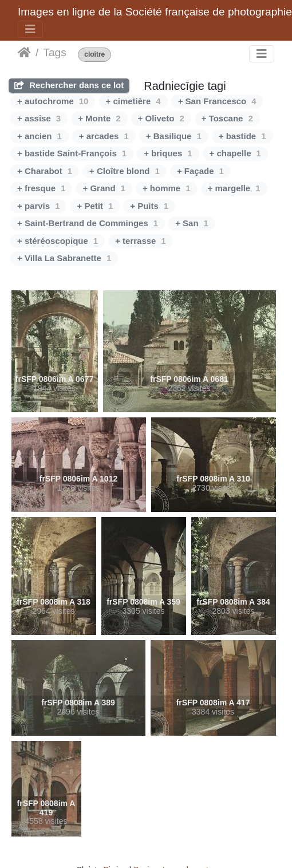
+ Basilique (174, 136)
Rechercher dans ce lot (69, 85)
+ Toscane (227, 118)
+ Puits (149, 206)
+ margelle (234, 188)
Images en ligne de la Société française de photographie (155, 12)
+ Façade (200, 171)
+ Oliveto (161, 118)
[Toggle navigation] (30, 29)
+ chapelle (235, 153)
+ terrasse (141, 241)
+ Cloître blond (125, 171)
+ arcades (104, 136)
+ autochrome (53, 101)
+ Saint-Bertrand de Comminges (88, 223)
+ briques (168, 153)
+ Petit (95, 206)
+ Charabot (45, 171)
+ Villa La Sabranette (64, 258)
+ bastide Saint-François (72, 153)
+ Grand (104, 188)
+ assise (39, 118)
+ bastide (242, 136)
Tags (55, 52)
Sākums (24, 53)
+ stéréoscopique (58, 241)
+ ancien (40, 136)
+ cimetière (133, 101)
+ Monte (99, 118)
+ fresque (41, 188)
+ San (192, 223)
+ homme (167, 188)
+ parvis (38, 206)
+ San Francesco (217, 101)
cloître (94, 55)
